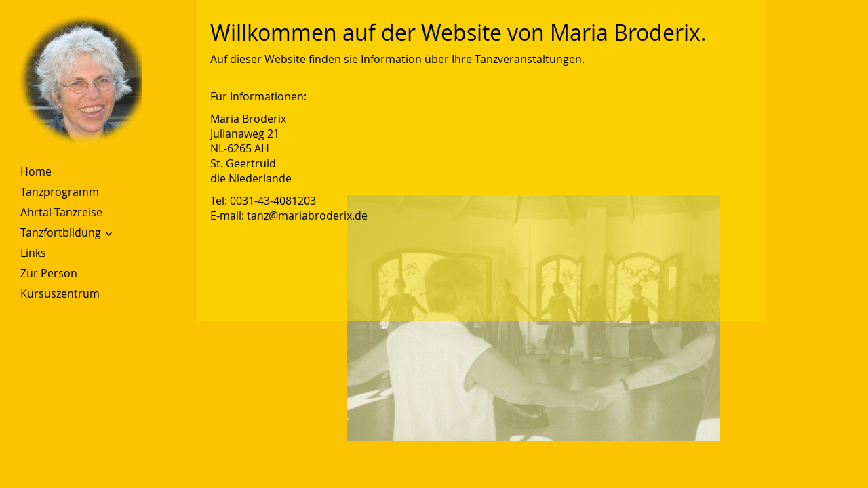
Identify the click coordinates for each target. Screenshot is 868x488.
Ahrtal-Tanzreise (61, 212)
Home (36, 171)
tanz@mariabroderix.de (307, 216)
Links (33, 253)
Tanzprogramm (60, 192)
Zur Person (49, 273)
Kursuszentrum (60, 293)
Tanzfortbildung (61, 232)
